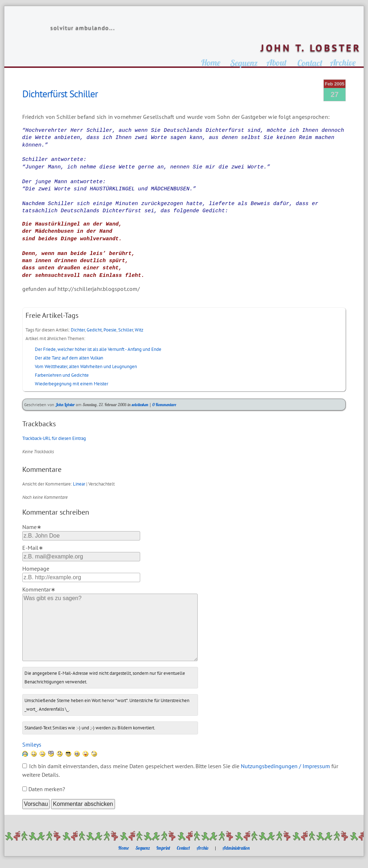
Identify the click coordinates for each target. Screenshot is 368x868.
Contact (183, 848)
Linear (79, 484)
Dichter (78, 330)
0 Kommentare (164, 405)
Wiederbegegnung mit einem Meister (72, 384)
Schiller (126, 330)
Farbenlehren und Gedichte (62, 375)
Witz (139, 330)
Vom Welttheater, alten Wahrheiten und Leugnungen (86, 366)
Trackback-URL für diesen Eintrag (54, 438)
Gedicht (94, 330)
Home (124, 848)
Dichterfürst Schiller (60, 94)
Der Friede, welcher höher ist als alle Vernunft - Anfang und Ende (98, 349)
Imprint (163, 848)
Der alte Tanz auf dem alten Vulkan (69, 358)
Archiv (203, 848)
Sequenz (143, 848)
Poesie (110, 330)
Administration (236, 848)
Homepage (36, 568)
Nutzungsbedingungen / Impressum (285, 766)
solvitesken (140, 405)
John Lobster (65, 405)
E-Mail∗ (33, 548)
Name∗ (32, 527)
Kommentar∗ (39, 589)
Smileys (32, 744)
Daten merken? (47, 789)
